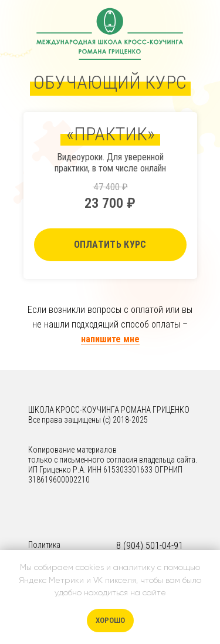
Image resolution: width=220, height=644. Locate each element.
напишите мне (110, 339)
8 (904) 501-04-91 (150, 546)
